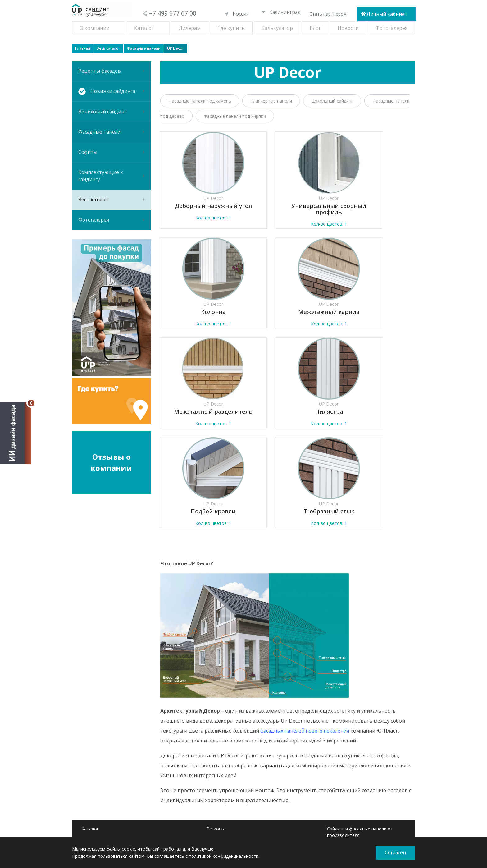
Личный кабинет (387, 14)
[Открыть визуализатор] (16, 433)
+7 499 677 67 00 (173, 14)
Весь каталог (112, 216)
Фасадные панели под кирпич (235, 116)
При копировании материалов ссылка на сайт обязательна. (359, 826)
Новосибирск (221, 755)
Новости (348, 28)
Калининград (281, 12)
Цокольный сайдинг (332, 101)
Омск (212, 763)
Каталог (144, 28)
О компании (94, 28)
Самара (214, 770)
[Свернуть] (31, 403)
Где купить (231, 28)
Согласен (396, 853)
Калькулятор (277, 28)
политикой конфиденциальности (224, 856)
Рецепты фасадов (112, 72)
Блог (315, 28)
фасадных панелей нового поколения (306, 639)
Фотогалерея (391, 28)
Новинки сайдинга (100, 755)
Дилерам (190, 28)
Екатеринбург (221, 748)
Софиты (112, 163)
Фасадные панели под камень (200, 101)
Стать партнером (328, 14)
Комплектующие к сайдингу (112, 190)
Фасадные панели (112, 140)
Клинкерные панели (271, 101)
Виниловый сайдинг (112, 118)
